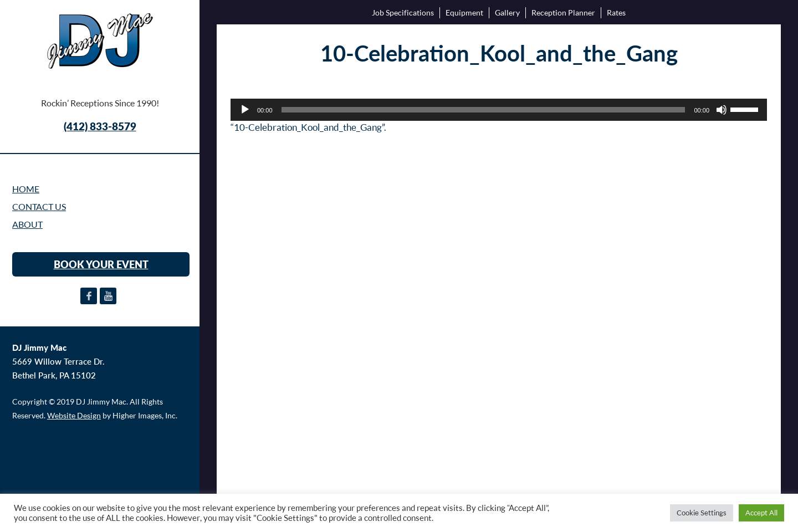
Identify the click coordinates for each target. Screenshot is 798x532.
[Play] (245, 110)
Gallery (507, 12)
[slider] (484, 110)
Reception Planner (563, 12)
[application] (499, 110)
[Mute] (722, 110)
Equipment (464, 12)
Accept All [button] (761, 513)
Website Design (74, 415)
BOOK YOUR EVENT (101, 264)
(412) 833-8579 (100, 126)
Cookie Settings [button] (702, 513)
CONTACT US (39, 207)
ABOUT (27, 224)
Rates (616, 12)
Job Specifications (403, 12)
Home (26, 189)
